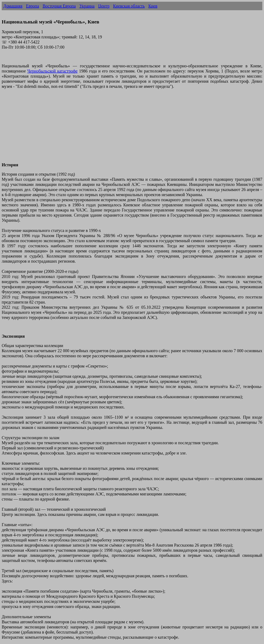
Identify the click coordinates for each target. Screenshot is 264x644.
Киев (153, 6)
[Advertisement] (129, 128)
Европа (32, 6)
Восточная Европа (59, 6)
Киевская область (129, 6)
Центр (104, 6)
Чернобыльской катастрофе (52, 71)
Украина (87, 6)
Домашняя (13, 6)
